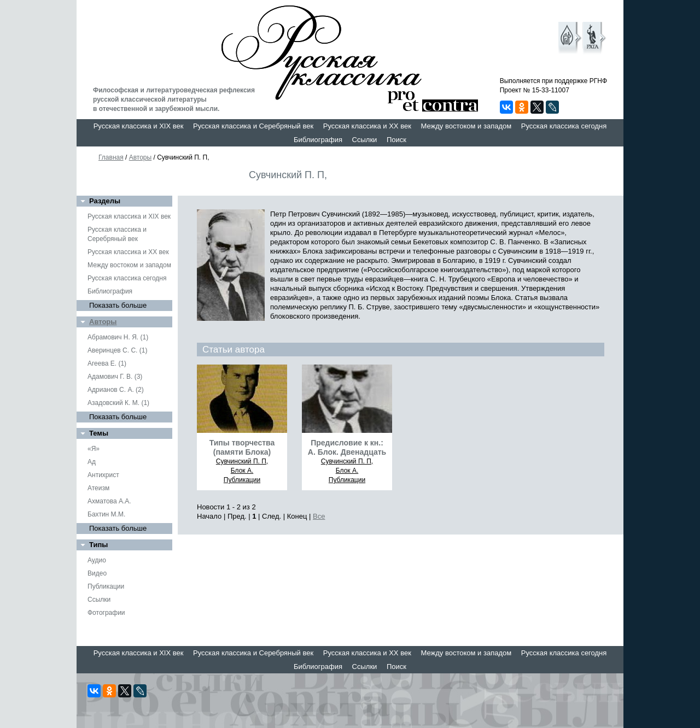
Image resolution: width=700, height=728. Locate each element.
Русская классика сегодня (564, 126)
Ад (92, 462)
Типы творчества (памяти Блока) (242, 447)
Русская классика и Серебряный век (253, 126)
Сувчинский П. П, (242, 461)
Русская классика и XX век (367, 126)
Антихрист (103, 475)
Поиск (396, 140)
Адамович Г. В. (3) (115, 377)
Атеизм (98, 488)
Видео (97, 573)
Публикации (106, 586)
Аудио (97, 560)
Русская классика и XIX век (139, 126)
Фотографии (106, 613)
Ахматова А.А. (109, 501)
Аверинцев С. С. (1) (117, 350)
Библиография (318, 140)
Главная (111, 157)
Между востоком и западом (466, 126)
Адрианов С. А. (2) (116, 390)
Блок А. (242, 471)
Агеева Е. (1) (107, 363)
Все (319, 516)
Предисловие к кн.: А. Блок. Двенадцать (347, 447)
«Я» (94, 449)
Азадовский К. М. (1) (118, 403)
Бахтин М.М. (106, 514)
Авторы (140, 157)
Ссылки (365, 140)
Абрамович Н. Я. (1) (118, 337)
